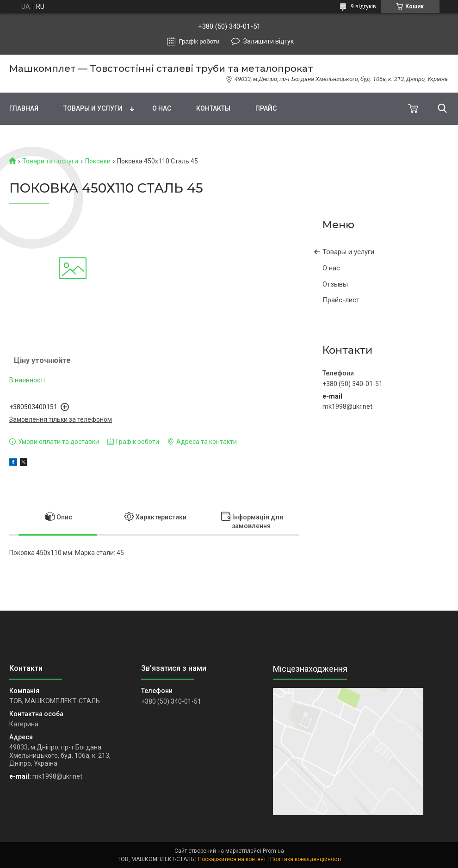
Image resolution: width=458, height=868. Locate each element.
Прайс (266, 108)
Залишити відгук (269, 41)
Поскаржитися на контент (232, 859)
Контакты (213, 108)
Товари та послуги (50, 161)
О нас (162, 108)
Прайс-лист (341, 300)
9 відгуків (363, 6)
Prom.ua (273, 851)
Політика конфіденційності (306, 859)
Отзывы (335, 284)
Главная (24, 108)
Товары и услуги (93, 108)
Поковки (98, 161)
